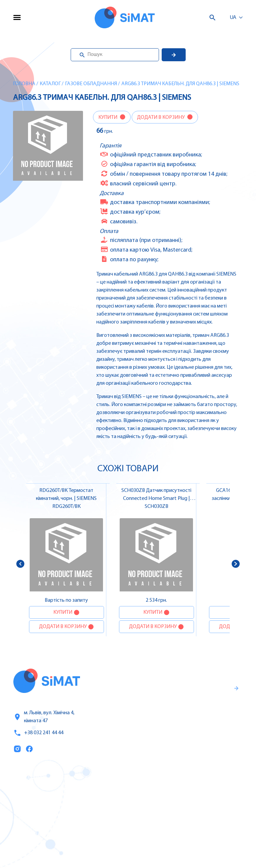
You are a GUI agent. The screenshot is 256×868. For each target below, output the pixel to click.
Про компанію (33, 807)
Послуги (24, 793)
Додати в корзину (161, 117)
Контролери (165, 778)
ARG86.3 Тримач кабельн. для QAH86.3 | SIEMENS (180, 84)
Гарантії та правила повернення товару (191, 714)
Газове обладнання (91, 84)
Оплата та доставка (39, 821)
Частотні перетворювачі (181, 792)
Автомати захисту (173, 806)
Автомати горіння (172, 834)
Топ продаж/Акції (36, 835)
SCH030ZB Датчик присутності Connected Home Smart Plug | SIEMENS (156, 499)
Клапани (161, 848)
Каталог (50, 84)
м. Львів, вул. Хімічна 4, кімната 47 (44, 717)
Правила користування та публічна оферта (183, 736)
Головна (24, 84)
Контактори (165, 820)
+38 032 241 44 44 (38, 733)
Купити (108, 117)
